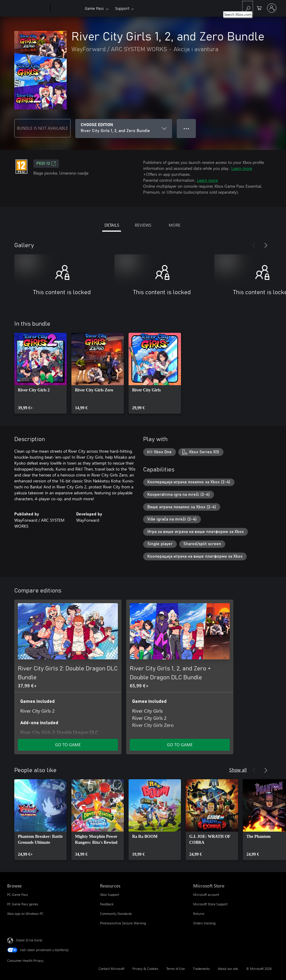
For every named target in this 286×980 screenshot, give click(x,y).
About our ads (228, 969)
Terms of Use (176, 969)
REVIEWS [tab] (143, 225)
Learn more (242, 168)
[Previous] (254, 245)
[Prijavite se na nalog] (272, 8)
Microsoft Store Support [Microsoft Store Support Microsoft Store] (210, 904)
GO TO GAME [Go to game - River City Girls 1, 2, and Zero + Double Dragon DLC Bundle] (180, 745)
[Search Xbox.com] (248, 8)
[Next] (266, 245)
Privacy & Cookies (145, 969)
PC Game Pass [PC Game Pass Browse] (18, 894)
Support (122, 8)
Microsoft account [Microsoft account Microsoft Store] (206, 894)
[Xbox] (67, 8)
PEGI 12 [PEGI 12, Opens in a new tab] (46, 164)
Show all (238, 770)
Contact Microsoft (111, 969)
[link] (40, 373)
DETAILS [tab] (112, 225)
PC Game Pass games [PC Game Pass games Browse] (23, 904)
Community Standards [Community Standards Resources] (116, 914)
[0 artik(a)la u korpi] (259, 8)
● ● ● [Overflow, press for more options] (186, 128)
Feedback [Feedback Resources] (107, 904)
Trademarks (201, 969)
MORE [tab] (175, 225)
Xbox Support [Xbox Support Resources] (110, 894)
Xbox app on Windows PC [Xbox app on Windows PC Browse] (25, 914)
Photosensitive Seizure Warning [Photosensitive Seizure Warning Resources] (123, 923)
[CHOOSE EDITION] (124, 128)
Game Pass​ (94, 8)
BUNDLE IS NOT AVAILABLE (42, 128)
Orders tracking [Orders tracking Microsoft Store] (204, 923)
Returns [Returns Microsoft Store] (199, 914)
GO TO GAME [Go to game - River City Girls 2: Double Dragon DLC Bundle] (68, 745)
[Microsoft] (28, 8)
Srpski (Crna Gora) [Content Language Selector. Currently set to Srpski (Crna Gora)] (29, 940)
